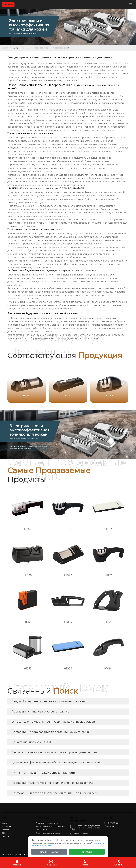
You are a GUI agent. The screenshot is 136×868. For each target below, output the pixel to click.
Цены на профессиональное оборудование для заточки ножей (56, 762)
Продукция (51, 863)
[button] (123, 383)
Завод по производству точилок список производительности (54, 752)
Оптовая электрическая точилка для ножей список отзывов (53, 722)
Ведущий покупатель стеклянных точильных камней (48, 701)
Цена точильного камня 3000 (32, 742)
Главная (5, 48)
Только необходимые (49, 852)
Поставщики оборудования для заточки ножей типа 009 (51, 732)
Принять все (87, 852)
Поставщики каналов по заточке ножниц (40, 712)
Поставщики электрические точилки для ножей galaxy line (52, 783)
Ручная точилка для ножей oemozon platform (43, 773)
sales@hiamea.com (81, 833)
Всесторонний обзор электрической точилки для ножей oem (55, 793)
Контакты (119, 863)
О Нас (85, 863)
